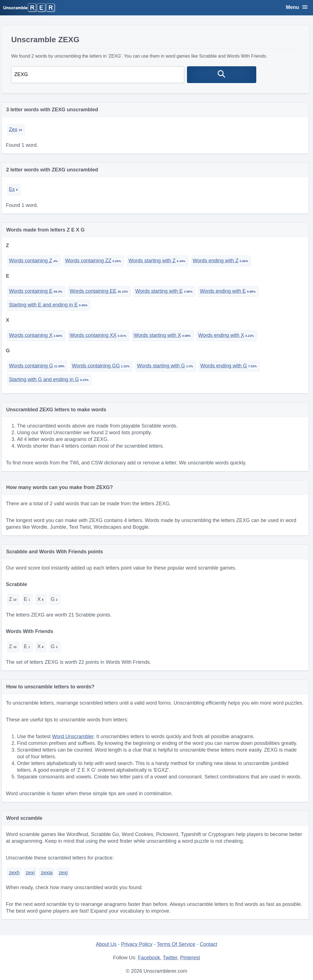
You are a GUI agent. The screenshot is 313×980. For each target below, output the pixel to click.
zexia (47, 873)
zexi (30, 873)
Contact (208, 944)
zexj (63, 873)
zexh (14, 873)
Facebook (149, 958)
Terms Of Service (176, 944)
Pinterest (190, 958)
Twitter (170, 958)
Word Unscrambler (73, 736)
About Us (106, 944)
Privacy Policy (137, 944)
